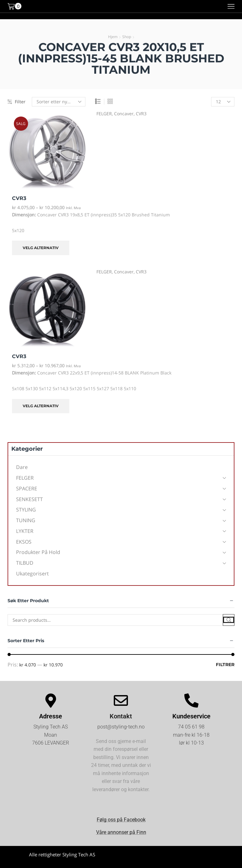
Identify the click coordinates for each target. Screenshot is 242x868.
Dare (22, 467)
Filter (17, 102)
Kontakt (121, 716)
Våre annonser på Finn (121, 832)
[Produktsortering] (59, 102)
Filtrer (225, 665)
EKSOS (24, 542)
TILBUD (25, 563)
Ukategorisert (32, 574)
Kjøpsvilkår (180, 860)
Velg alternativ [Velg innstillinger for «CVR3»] (41, 248)
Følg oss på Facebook (121, 820)
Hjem (113, 37)
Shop (127, 37)
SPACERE (27, 488)
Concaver (124, 114)
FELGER (104, 114)
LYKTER (25, 531)
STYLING (26, 510)
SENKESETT (29, 499)
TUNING (26, 520)
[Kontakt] (121, 701)
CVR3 (141, 114)
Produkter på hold (38, 552)
